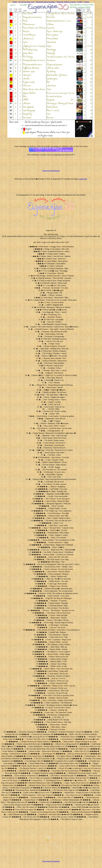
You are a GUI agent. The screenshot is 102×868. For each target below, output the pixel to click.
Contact (87, 2)
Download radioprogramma (45, 2)
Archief (80, 2)
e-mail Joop (83, 179)
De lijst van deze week (26, 2)
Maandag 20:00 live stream (66, 2)
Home (15, 2)
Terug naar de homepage (51, 171)
